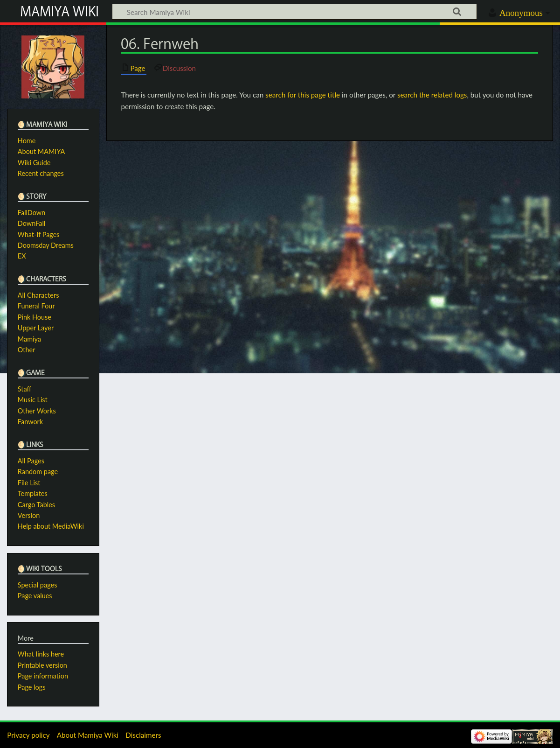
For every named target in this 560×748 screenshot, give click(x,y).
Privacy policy (28, 735)
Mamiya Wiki (59, 11)
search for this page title (303, 95)
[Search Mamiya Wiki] (294, 12)
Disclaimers (143, 735)
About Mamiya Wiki (88, 735)
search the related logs (432, 95)
